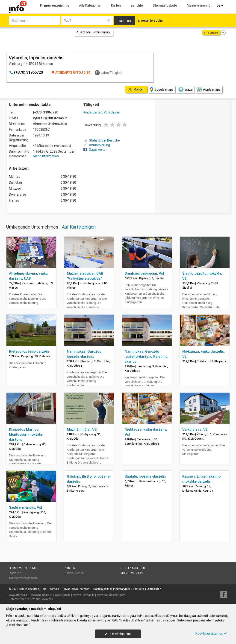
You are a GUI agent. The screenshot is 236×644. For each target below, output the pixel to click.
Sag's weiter (95, 150)
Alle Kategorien (90, 6)
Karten (116, 6)
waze (185, 90)
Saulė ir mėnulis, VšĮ (25, 508)
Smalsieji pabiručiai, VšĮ (144, 273)
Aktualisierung (97, 145)
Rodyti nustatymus (211, 633)
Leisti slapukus (118, 634)
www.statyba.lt (18, 595)
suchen (126, 21)
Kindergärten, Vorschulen (102, 112)
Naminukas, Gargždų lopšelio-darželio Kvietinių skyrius (146, 357)
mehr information (46, 156)
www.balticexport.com (111, 595)
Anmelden (154, 589)
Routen (79, 573)
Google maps (162, 90)
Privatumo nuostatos (76, 589)
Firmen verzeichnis (55, 6)
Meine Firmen (199, 6)
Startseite (15, 573)
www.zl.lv (48, 599)
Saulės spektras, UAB (32, 589)
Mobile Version (132, 573)
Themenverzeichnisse (23, 578)
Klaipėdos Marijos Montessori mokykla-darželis (26, 435)
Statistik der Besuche (102, 140)
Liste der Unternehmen (93, 33)
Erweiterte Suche (150, 20)
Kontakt (54, 589)
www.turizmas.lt (84, 595)
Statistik (139, 589)
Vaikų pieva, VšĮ (195, 429)
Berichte (137, 6)
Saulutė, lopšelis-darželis (145, 476)
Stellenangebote (165, 6)
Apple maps (209, 90)
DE (220, 6)
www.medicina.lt (41, 595)
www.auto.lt (62, 595)
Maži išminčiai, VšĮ (82, 429)
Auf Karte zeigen (79, 227)
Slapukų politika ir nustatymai (111, 589)
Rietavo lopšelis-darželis (29, 351)
